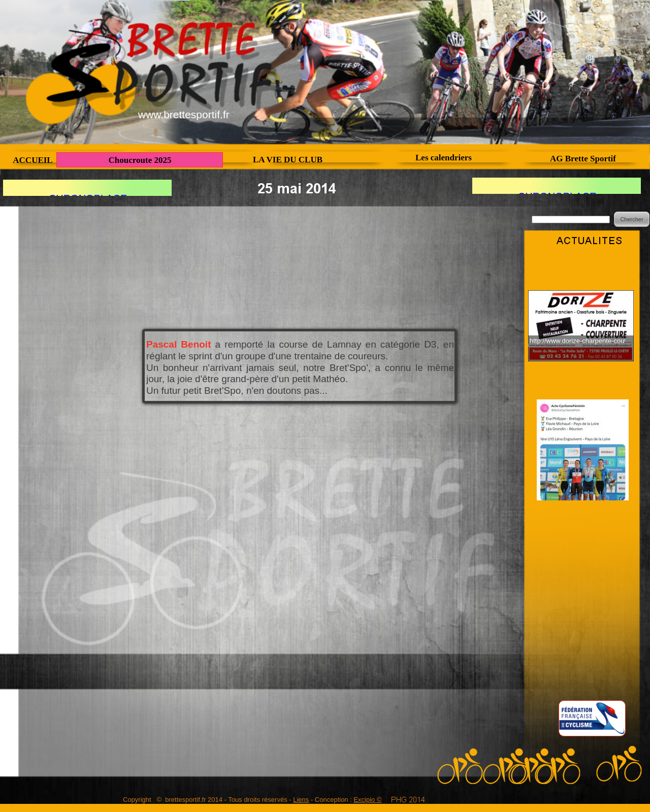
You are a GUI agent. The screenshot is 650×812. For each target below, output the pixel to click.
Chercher (631, 219)
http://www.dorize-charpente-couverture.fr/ (577, 341)
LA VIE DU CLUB (288, 160)
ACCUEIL (32, 160)
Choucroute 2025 (140, 160)
